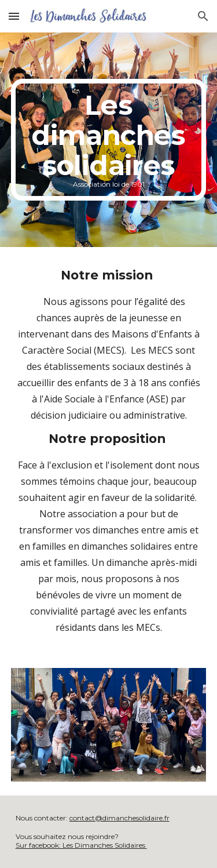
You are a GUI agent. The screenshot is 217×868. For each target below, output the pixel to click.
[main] (109, 140)
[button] (14, 16)
